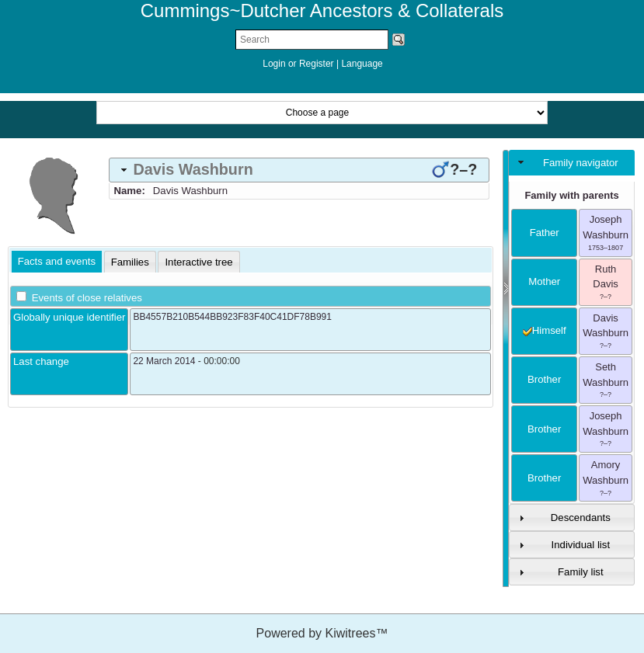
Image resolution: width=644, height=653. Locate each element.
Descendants (581, 518)
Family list (581, 572)
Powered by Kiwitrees (322, 633)
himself (545, 330)
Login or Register (299, 64)
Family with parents (571, 195)
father (545, 233)
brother (544, 379)
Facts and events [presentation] (57, 261)
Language (362, 64)
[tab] (299, 170)
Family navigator (581, 163)
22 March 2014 (164, 361)
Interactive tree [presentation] (198, 262)
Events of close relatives (87, 298)
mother (544, 281)
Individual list (581, 545)
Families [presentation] (130, 262)
